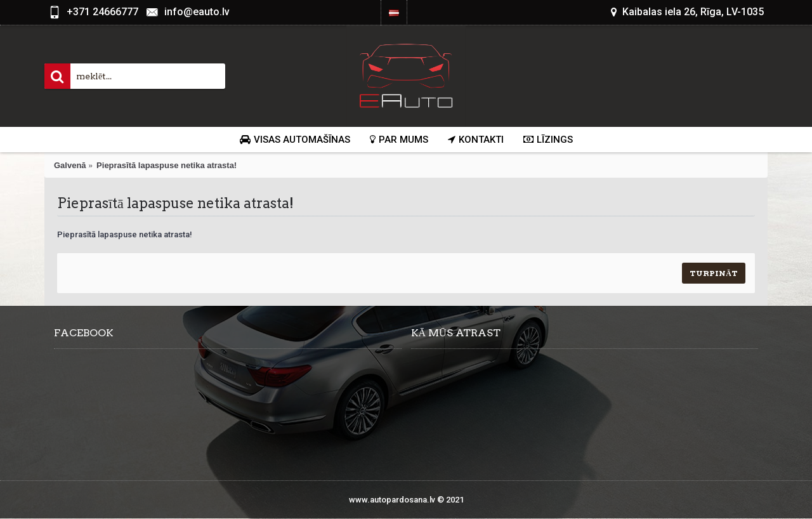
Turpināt (714, 273)
